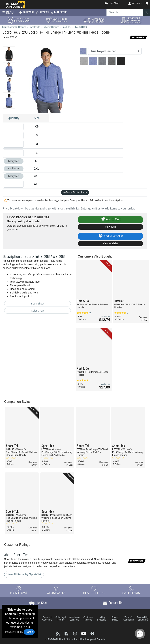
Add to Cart (110, 220)
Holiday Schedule (102, 619)
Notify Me (13, 161)
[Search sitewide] (125, 12)
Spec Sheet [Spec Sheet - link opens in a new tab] (37, 304)
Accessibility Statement (143, 619)
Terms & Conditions (129, 619)
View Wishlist (110, 243)
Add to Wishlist (111, 236)
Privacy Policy (14, 632)
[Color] (115, 51)
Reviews (42, 12)
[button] (108, 3)
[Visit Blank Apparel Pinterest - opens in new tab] (92, 633)
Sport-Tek (10, 32)
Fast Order (59, 12)
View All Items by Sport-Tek (24, 574)
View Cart (110, 227)
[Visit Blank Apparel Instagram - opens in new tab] (75, 633)
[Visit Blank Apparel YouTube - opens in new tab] (84, 633)
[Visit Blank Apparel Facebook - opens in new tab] (67, 633)
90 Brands (27, 12)
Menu (7, 12)
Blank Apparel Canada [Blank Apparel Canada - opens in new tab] (93, 639)
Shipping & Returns (61, 619)
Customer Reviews (88, 619)
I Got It (29, 632)
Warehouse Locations (74, 619)
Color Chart (38, 311)
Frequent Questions (47, 619)
